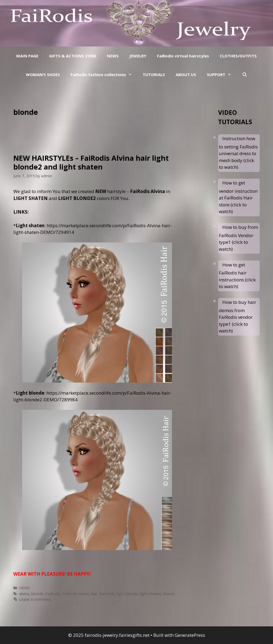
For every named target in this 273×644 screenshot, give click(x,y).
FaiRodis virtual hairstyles (183, 56)
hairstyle (107, 594)
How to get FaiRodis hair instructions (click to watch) (237, 276)
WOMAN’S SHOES (43, 74)
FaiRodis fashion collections (104, 74)
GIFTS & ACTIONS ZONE (73, 56)
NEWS (113, 56)
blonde (37, 594)
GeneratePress (190, 635)
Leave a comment (35, 599)
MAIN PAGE (27, 56)
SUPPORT (222, 74)
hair (94, 594)
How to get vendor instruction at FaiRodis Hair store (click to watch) (238, 197)
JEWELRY (138, 56)
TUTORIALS (154, 74)
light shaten (150, 594)
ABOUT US (186, 74)
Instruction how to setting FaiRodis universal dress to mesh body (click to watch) (238, 153)
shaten (169, 594)
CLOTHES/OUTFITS (238, 56)
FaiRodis (53, 594)
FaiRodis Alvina (76, 594)
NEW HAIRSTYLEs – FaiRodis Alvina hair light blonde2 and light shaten (91, 162)
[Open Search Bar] (244, 74)
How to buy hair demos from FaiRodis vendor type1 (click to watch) (238, 316)
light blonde (127, 594)
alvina (24, 594)
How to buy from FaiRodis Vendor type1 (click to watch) (238, 238)
